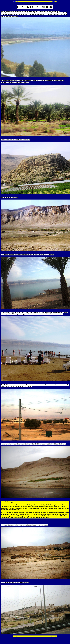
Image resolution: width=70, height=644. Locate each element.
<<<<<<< (16, 1)
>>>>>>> (54, 1)
